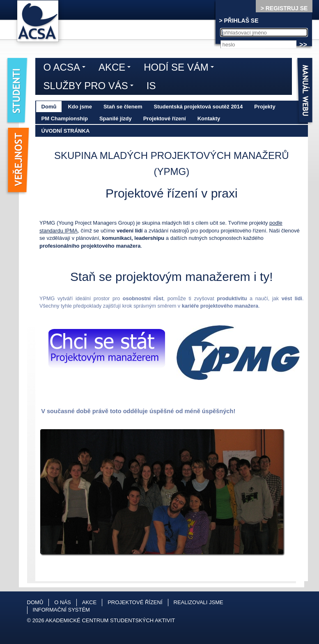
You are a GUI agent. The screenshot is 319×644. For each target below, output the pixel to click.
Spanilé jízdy (116, 118)
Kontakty (209, 118)
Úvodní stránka (66, 131)
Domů (49, 107)
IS (151, 86)
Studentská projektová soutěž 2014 (199, 107)
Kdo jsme (80, 107)
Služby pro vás (91, 87)
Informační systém (61, 610)
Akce (117, 69)
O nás (62, 602)
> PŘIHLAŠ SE (239, 21)
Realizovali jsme (199, 602)
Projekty (265, 107)
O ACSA (67, 69)
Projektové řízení (165, 118)
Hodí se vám (181, 69)
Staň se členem (123, 107)
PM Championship (65, 118)
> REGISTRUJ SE (284, 8)
